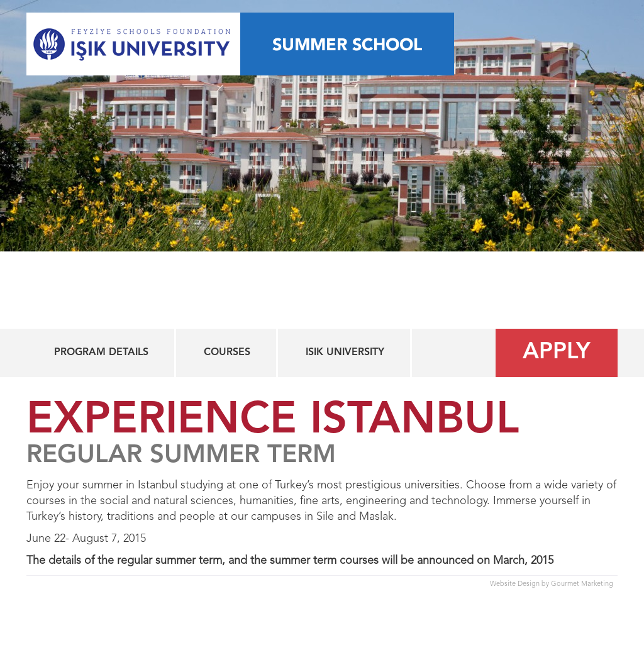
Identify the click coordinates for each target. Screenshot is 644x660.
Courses (227, 353)
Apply (557, 353)
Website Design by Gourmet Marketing (552, 584)
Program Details (101, 353)
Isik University (345, 353)
